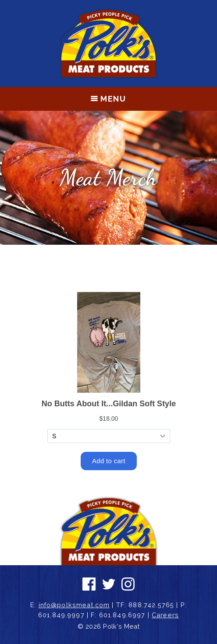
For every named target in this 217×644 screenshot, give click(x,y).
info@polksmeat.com (74, 605)
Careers (165, 615)
